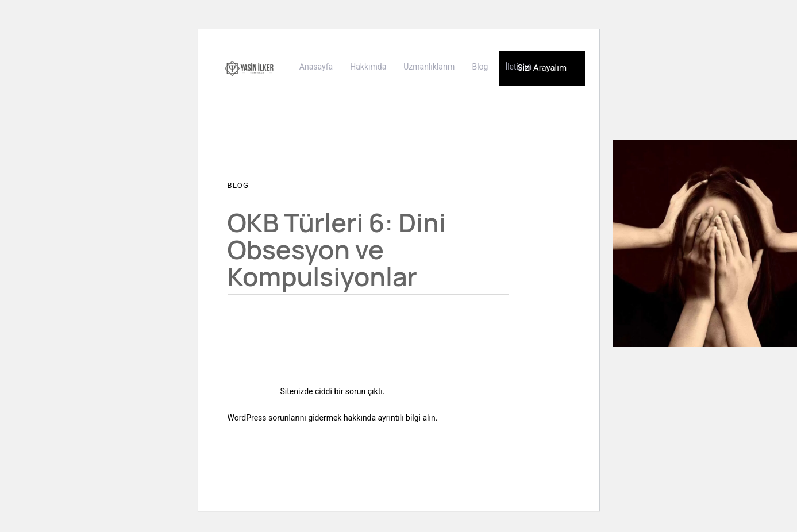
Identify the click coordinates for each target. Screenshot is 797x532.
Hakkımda (368, 67)
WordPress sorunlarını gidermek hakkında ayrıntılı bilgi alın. (333, 418)
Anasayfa (316, 67)
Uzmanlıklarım (429, 67)
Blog (480, 67)
